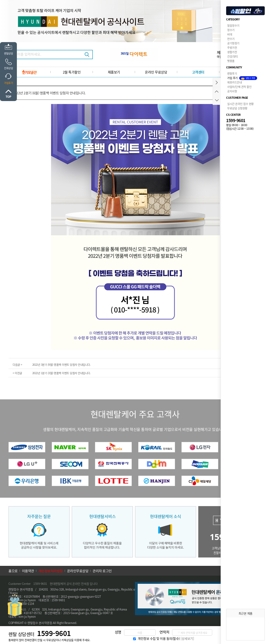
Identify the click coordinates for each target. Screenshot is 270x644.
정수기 (231, 30)
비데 (230, 34)
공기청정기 (233, 43)
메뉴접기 (217, 83)
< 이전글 (17, 373)
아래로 (217, 100)
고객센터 (198, 72)
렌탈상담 (8, 53)
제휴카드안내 (234, 82)
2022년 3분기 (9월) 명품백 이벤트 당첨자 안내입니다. (62, 365)
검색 (87, 55)
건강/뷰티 (233, 56)
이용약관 (28, 571)
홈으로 (13, 571)
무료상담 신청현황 (237, 108)
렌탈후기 (232, 73)
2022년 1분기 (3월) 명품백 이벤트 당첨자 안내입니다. (62, 373)
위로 (8, 94)
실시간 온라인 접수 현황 (240, 104)
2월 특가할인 (72, 72)
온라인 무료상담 (156, 72)
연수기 (231, 39)
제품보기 (114, 72)
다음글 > (17, 365)
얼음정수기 (233, 25)
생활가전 (232, 52)
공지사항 (232, 91)
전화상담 (8, 68)
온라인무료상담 (78, 571)
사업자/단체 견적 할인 (239, 87)
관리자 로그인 (102, 571)
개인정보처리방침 (51, 571)
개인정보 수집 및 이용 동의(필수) (159, 638)
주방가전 (232, 47)
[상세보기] (187, 638)
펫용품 (231, 61)
